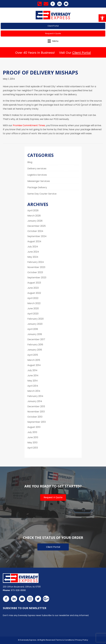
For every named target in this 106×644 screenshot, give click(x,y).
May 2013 (32, 443)
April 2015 (33, 355)
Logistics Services (37, 175)
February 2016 (35, 345)
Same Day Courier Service (42, 194)
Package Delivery (37, 187)
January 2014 (35, 401)
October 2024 (35, 231)
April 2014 (33, 386)
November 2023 (36, 267)
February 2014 (35, 396)
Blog (30, 162)
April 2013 (33, 448)
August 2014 (34, 365)
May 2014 (33, 381)
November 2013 (36, 412)
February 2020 (36, 319)
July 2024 (33, 247)
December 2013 (36, 406)
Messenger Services (39, 181)
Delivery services (37, 169)
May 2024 (33, 257)
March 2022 (34, 303)
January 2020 (35, 324)
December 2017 (36, 339)
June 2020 (33, 308)
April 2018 (33, 329)
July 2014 (32, 370)
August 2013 (34, 427)
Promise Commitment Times (29, 125)
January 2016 (35, 350)
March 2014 (34, 391)
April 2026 (33, 210)
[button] (102, 18)
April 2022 (33, 298)
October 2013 (35, 417)
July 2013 (32, 432)
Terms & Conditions (65, 640)
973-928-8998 (18, 590)
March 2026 (34, 216)
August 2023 (34, 283)
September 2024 (37, 236)
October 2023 (35, 272)
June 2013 (33, 437)
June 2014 (33, 375)
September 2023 (37, 278)
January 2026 (35, 221)
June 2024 (33, 252)
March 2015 (34, 360)
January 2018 (35, 334)
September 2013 (37, 422)
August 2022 (34, 293)
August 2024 (34, 241)
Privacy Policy (82, 640)
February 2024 (36, 262)
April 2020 (33, 314)
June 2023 (33, 288)
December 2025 (37, 226)
